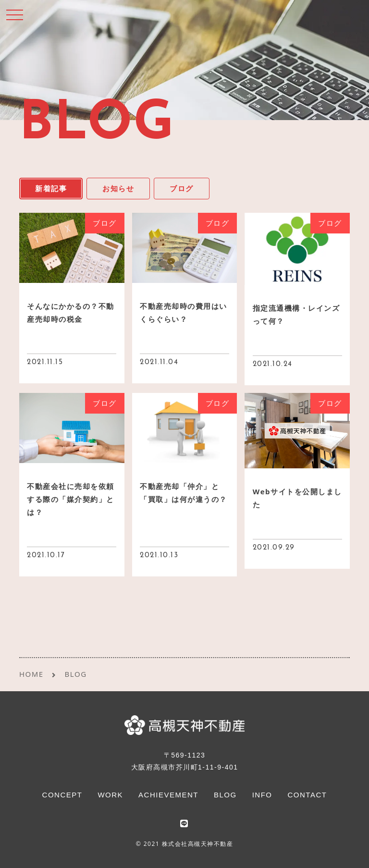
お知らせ (118, 188)
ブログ (182, 188)
